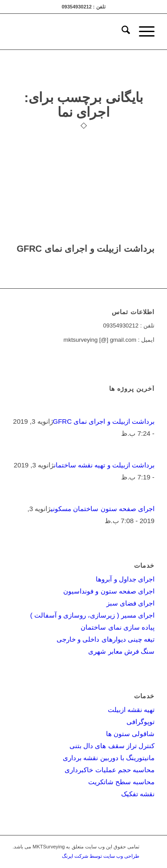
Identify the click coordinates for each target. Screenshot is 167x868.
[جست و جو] (121, 32)
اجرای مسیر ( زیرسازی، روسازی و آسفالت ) (92, 615)
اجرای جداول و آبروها (125, 579)
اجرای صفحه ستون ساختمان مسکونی (103, 509)
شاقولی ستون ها (130, 734)
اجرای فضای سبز (130, 603)
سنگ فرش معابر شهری (121, 651)
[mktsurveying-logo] (98, 32)
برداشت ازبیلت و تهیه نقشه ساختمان (104, 465)
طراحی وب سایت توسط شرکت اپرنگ (101, 856)
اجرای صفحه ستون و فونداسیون (109, 591)
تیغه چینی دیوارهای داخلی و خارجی (106, 639)
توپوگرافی (141, 722)
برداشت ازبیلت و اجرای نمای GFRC (85, 249)
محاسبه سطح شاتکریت (121, 782)
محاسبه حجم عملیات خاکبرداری (110, 770)
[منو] (142, 32)
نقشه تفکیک (138, 794)
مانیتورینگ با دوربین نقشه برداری (109, 758)
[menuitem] (121, 32)
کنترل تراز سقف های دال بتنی (112, 746)
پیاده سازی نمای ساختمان (118, 627)
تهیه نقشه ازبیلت (131, 710)
